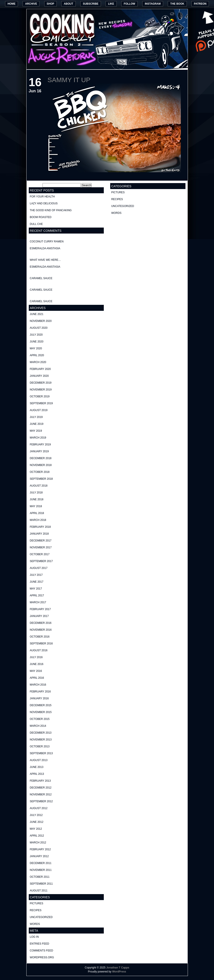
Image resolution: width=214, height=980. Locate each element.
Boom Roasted (41, 217)
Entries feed (40, 944)
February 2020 (40, 369)
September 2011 (41, 884)
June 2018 (37, 499)
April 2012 (37, 836)
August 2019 (39, 410)
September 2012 (41, 801)
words (35, 924)
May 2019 (36, 431)
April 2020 (37, 355)
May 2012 (36, 829)
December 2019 (41, 383)
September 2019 (41, 403)
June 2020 (37, 342)
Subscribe (91, 4)
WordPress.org (42, 957)
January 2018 (39, 534)
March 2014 (38, 726)
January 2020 (39, 376)
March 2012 (38, 843)
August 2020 (39, 328)
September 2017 (41, 561)
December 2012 (41, 788)
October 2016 (40, 637)
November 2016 (41, 630)
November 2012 (41, 794)
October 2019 (40, 396)
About (68, 4)
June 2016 (37, 664)
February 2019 (40, 445)
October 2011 (40, 877)
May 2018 (36, 506)
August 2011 (39, 891)
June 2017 (37, 582)
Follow (129, 4)
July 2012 (36, 815)
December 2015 (41, 705)
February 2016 (40, 692)
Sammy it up (69, 80)
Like (111, 4)
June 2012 (37, 822)
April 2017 (37, 595)
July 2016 (36, 657)
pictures (37, 903)
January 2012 (39, 856)
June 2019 (37, 424)
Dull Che (36, 224)
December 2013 (41, 733)
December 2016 (41, 623)
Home (12, 4)
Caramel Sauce (41, 278)
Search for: (35, 185)
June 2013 (37, 767)
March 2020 (38, 362)
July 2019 (36, 417)
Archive (31, 4)
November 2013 (41, 740)
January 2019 (39, 451)
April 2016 (37, 678)
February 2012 (40, 849)
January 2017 (39, 616)
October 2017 (40, 554)
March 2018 (38, 520)
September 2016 (41, 644)
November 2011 (41, 870)
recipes (36, 910)
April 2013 (37, 774)
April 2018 (37, 513)
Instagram (153, 4)
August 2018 (39, 486)
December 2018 (41, 458)
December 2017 (41, 541)
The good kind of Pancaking (51, 210)
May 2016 (36, 671)
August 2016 (39, 650)
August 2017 (39, 568)
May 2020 (36, 348)
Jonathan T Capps (118, 968)
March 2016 (38, 685)
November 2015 (41, 712)
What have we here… (45, 260)
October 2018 (40, 472)
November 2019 (41, 390)
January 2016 (39, 698)
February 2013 (40, 781)
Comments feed (41, 951)
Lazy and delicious (44, 203)
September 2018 (41, 479)
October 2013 (40, 746)
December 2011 (41, 863)
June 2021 (37, 314)
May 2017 (36, 589)
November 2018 (41, 465)
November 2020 (41, 321)
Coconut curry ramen (47, 242)
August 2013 (39, 760)
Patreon (200, 4)
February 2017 (40, 609)
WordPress (119, 972)
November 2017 (41, 547)
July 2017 (36, 575)
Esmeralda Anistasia (45, 248)
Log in (34, 937)
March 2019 (38, 438)
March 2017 (38, 602)
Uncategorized (41, 917)
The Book (177, 4)
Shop (50, 4)
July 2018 (36, 493)
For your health (42, 197)
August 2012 (39, 808)
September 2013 (41, 753)
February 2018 (40, 527)
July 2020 (36, 335)
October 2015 (40, 719)
